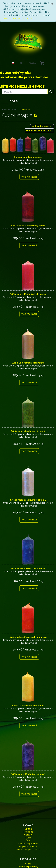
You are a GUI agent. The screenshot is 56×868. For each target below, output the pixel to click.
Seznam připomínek (28, 844)
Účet (28, 841)
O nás (28, 864)
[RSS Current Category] (35, 116)
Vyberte (41, 126)
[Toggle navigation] (5, 101)
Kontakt (28, 829)
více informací (29, 177)
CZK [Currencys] (22, 63)
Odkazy (28, 835)
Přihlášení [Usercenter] (32, 63)
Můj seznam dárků (28, 847)
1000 (39, 130)
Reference (28, 832)
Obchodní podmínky (28, 867)
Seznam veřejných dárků (28, 850)
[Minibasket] (42, 63)
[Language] (14, 63)
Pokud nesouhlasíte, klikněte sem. (19, 18)
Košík (28, 838)
